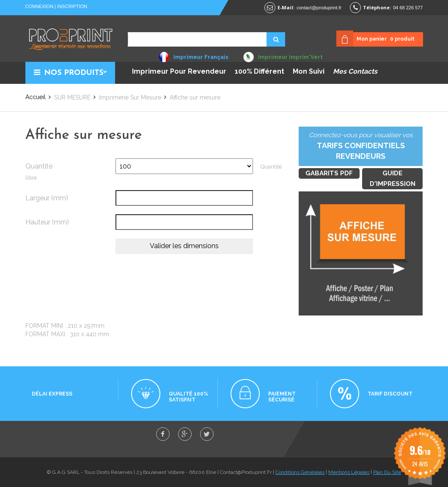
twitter (207, 434)
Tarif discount (390, 394)
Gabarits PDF (329, 173)
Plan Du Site (387, 472)
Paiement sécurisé (282, 397)
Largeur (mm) (47, 198)
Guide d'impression (393, 178)
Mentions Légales (349, 472)
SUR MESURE (72, 97)
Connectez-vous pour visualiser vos (361, 147)
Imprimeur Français (201, 57)
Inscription (72, 6)
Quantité (39, 166)
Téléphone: (377, 7)
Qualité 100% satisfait (188, 397)
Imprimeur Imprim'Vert (290, 57)
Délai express (52, 394)
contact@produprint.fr (319, 8)
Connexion (40, 6)
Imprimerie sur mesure (130, 97)
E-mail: (286, 7)
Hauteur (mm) (47, 222)
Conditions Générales (300, 472)
